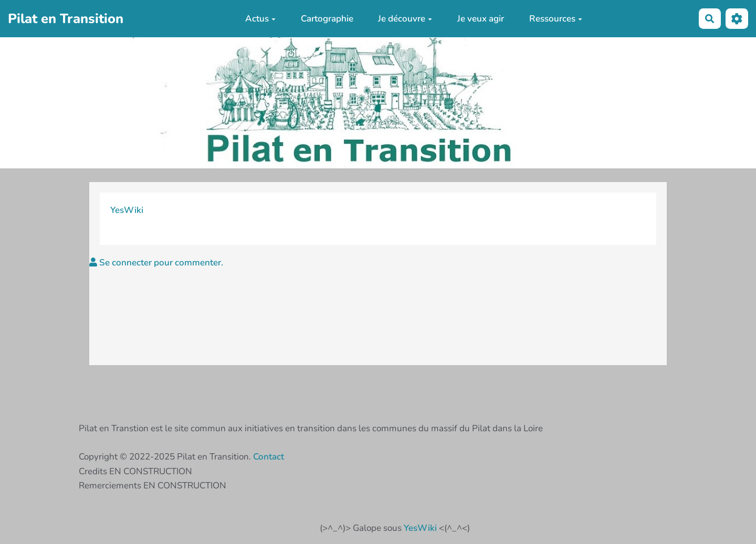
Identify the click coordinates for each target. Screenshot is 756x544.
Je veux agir (481, 19)
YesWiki (127, 210)
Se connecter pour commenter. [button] (156, 263)
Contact (269, 457)
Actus (260, 19)
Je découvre (405, 19)
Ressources (556, 19)
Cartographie (327, 19)
